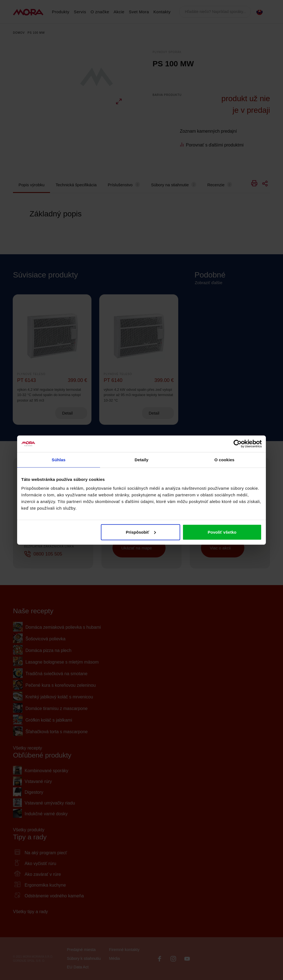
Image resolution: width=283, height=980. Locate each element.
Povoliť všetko (222, 532)
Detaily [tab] (141, 460)
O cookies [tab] (225, 460)
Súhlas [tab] (59, 460)
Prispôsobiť (141, 532)
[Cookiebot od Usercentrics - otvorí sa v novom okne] (238, 444)
